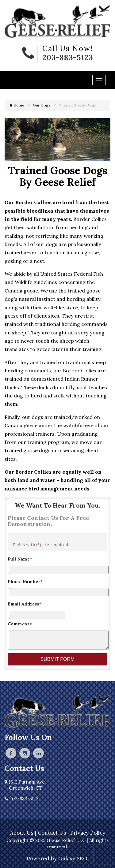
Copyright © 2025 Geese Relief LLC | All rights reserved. (57, 843)
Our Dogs (42, 105)
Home (17, 105)
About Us (22, 833)
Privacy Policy (88, 833)
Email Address (25, 604)
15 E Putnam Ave (25, 785)
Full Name (20, 559)
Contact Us (52, 833)
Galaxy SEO (73, 859)
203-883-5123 (68, 58)
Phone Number (25, 582)
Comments (20, 624)
